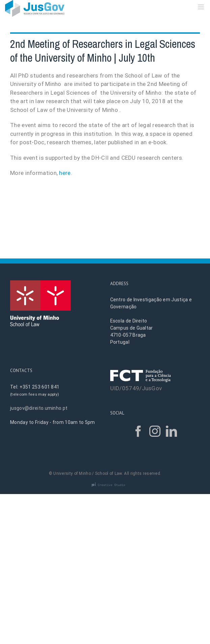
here (65, 173)
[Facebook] (138, 431)
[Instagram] (155, 431)
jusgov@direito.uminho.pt (39, 408)
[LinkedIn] (171, 431)
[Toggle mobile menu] (201, 7)
